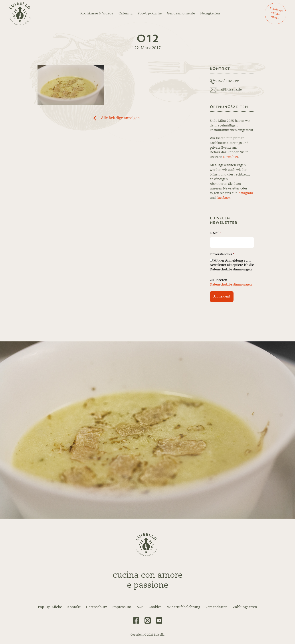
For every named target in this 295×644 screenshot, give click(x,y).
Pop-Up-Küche (150, 14)
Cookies (155, 607)
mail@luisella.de (230, 90)
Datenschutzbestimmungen (231, 285)
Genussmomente (181, 14)
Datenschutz (96, 607)
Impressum (122, 607)
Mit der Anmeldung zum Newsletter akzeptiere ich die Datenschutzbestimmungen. (232, 265)
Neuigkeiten (210, 14)
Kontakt (74, 607)
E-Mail (216, 233)
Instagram (245, 193)
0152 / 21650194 (228, 81)
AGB (140, 607)
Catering (125, 14)
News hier (231, 157)
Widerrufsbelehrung (183, 607)
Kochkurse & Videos (97, 14)
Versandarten (216, 607)
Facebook (224, 198)
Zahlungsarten (245, 607)
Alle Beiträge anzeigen (120, 118)
